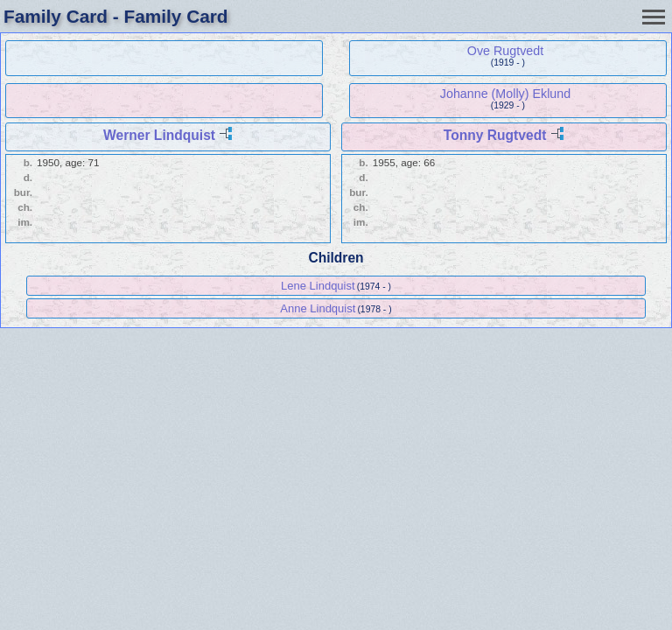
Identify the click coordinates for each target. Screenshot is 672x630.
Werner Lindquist (159, 135)
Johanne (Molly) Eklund (505, 94)
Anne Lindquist (318, 308)
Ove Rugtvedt (505, 51)
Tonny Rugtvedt (495, 135)
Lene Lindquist (318, 286)
